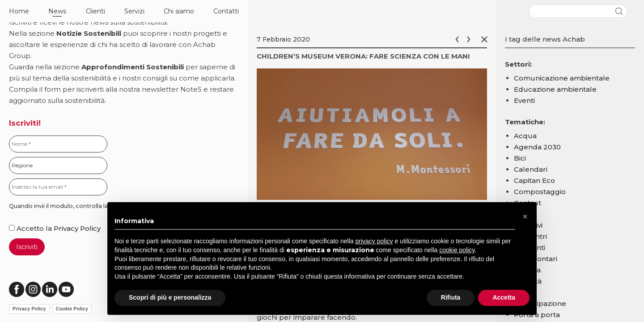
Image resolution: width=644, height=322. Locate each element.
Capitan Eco (534, 180)
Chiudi (486, 39)
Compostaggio (540, 192)
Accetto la (31, 228)
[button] (525, 216)
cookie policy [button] (457, 250)
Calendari (531, 169)
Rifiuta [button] (451, 297)
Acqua (525, 136)
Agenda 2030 (537, 147)
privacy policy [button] (374, 241)
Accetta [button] (504, 297)
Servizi (134, 11)
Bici (520, 158)
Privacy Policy (77, 228)
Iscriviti (27, 247)
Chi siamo (179, 11)
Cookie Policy (72, 309)
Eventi (524, 100)
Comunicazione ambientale (562, 78)
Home (19, 11)
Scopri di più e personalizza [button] (170, 297)
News (57, 11)
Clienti (95, 11)
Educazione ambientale (555, 89)
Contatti (226, 11)
